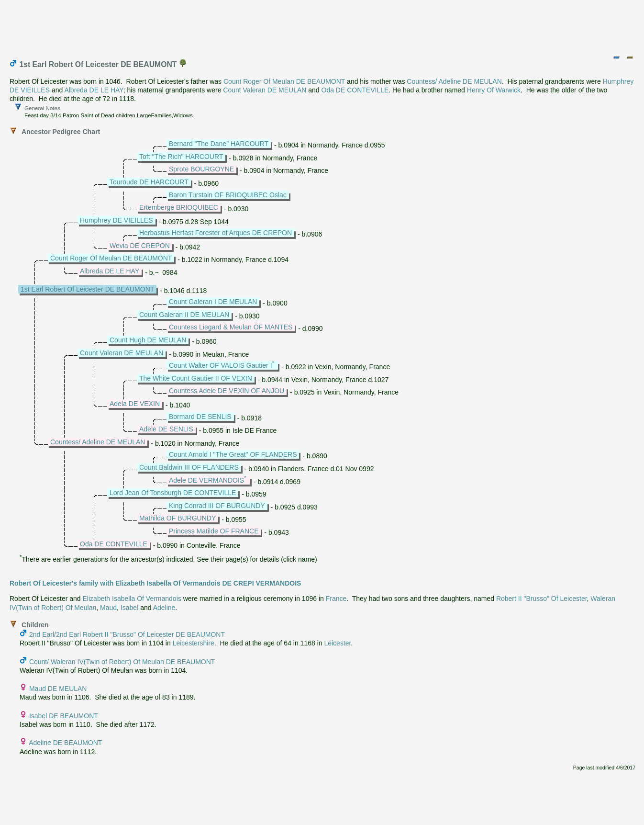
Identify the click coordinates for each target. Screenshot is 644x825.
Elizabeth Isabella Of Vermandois (132, 599)
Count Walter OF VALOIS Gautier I (221, 365)
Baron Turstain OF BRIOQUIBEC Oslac (228, 195)
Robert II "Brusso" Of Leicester (542, 599)
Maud (108, 608)
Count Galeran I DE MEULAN (213, 302)
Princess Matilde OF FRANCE (214, 531)
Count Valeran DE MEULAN (265, 90)
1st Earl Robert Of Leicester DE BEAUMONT (87, 289)
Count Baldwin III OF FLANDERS (189, 467)
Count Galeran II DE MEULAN (184, 315)
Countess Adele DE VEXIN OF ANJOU (227, 391)
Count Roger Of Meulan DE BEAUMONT (284, 81)
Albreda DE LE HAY (94, 90)
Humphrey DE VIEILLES (117, 220)
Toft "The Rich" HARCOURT (181, 157)
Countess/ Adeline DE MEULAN (454, 81)
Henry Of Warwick (494, 90)
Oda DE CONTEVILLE (355, 90)
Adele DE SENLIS (166, 429)
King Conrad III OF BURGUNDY (217, 506)
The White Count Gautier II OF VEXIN (196, 378)
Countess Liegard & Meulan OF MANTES (231, 327)
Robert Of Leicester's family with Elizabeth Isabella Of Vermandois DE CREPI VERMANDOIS (155, 583)
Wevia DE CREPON (140, 246)
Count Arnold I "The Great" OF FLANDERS (233, 454)
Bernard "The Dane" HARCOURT (219, 144)
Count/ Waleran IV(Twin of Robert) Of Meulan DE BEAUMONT (122, 662)
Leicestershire (194, 643)
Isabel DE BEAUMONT (64, 716)
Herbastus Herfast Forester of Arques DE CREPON (216, 233)
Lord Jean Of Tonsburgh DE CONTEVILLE (173, 493)
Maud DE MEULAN (58, 689)
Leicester (337, 643)
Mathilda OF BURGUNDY (178, 518)
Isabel (129, 608)
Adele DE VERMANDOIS (206, 480)
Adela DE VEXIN (135, 404)
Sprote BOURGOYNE (201, 169)
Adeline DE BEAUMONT (65, 743)
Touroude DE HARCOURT (149, 182)
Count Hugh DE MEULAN (148, 340)
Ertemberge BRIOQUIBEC (179, 207)
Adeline (164, 608)
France (336, 599)
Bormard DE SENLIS (200, 417)
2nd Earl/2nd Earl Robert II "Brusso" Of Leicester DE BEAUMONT (127, 634)
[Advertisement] (322, 25)
